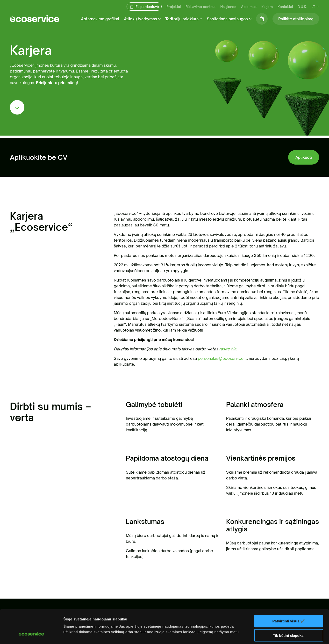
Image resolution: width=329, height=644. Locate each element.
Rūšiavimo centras (200, 7)
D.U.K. (302, 7)
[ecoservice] (35, 21)
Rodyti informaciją (79, 634)
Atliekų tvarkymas (140, 19)
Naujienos (228, 7)
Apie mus (249, 7)
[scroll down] (17, 107)
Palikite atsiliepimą (296, 19)
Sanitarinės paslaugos (227, 19)
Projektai (174, 7)
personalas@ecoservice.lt (222, 358)
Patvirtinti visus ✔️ (289, 591)
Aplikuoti (304, 157)
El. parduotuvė (147, 7)
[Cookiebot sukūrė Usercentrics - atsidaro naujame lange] (31, 635)
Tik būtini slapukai (289, 606)
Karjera (267, 7)
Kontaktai (285, 7)
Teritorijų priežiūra (182, 19)
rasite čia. (228, 349)
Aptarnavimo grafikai (100, 19)
